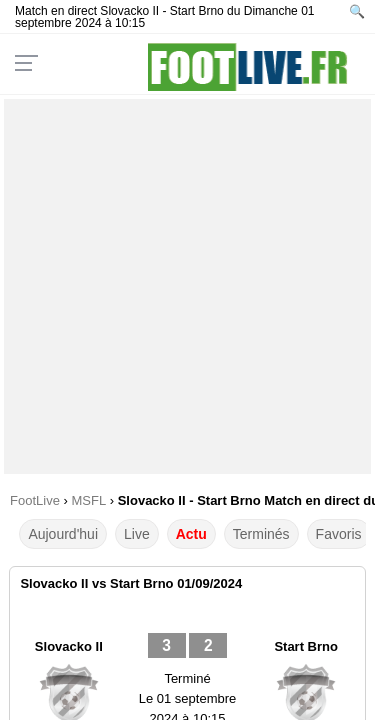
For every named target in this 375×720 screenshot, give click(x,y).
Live (137, 534)
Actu (191, 534)
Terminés (261, 534)
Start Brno (306, 646)
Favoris (339, 534)
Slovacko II (69, 646)
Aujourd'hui (63, 534)
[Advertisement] (187, 286)
